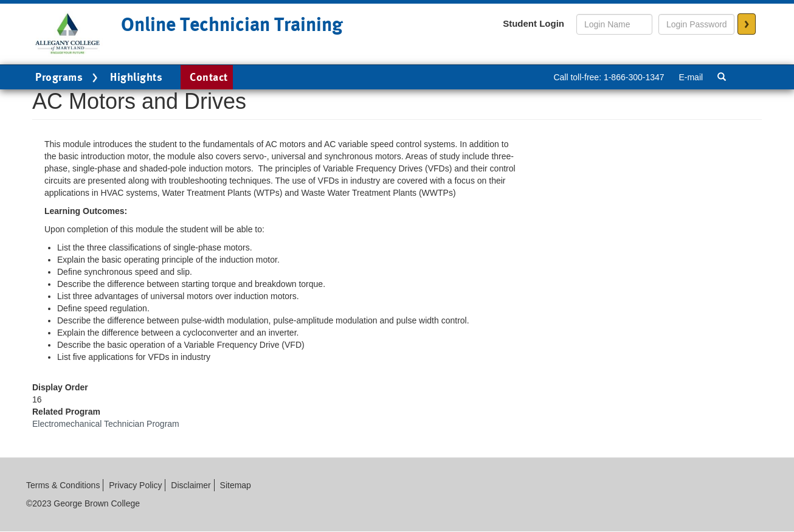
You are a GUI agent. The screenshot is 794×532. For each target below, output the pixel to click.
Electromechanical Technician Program (106, 424)
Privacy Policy (135, 485)
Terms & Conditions (63, 485)
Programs (68, 78)
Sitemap (236, 485)
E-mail (691, 77)
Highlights (136, 77)
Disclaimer (191, 485)
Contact (209, 77)
